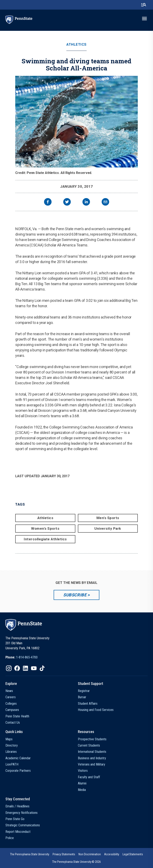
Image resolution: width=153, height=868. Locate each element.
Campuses (12, 710)
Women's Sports (45, 528)
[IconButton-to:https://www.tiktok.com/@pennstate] (42, 668)
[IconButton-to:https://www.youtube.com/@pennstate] (34, 668)
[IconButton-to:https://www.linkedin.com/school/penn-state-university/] (25, 668)
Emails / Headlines (17, 806)
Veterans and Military (92, 764)
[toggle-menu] (144, 19)
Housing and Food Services (96, 710)
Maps (9, 739)
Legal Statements (133, 854)
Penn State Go (15, 819)
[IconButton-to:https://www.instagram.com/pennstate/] (9, 668)
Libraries (11, 752)
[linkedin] (86, 202)
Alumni (82, 783)
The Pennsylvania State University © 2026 (76, 862)
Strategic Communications (23, 825)
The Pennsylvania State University (30, 854)
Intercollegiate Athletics (45, 539)
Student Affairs (88, 704)
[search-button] (144, 5)
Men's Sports (108, 518)
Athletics (76, 44)
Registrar (84, 691)
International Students (92, 752)
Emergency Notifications (21, 813)
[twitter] (67, 202)
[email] (105, 202)
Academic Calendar (18, 758)
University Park (108, 528)
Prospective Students (92, 739)
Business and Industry (92, 758)
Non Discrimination (90, 854)
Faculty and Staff (89, 777)
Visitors (83, 771)
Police (10, 838)
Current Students (89, 745)
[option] (21, 657)
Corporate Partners (18, 771)
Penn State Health (17, 716)
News (9, 691)
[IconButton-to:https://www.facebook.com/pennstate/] (17, 668)
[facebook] (48, 202)
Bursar (82, 697)
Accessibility (112, 854)
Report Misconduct (18, 832)
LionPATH (12, 764)
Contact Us (13, 723)
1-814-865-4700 (27, 657)
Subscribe (75, 595)
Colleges (11, 704)
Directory (12, 745)
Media (82, 790)
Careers (11, 697)
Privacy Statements (64, 854)
